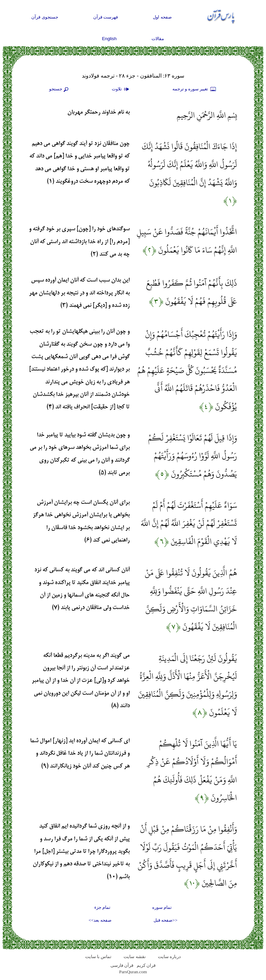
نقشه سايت (135, 957)
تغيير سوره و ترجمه (195, 89)
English (109, 39)
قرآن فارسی (122, 965)
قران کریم (146, 965)
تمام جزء (102, 907)
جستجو (60, 89)
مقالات (158, 39)
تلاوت (121, 89)
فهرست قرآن (106, 17)
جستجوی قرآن (45, 17)
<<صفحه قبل (165, 920)
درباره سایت (169, 957)
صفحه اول (162, 17)
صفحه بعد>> (100, 920)
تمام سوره (162, 907)
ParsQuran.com (133, 972)
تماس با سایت (98, 957)
